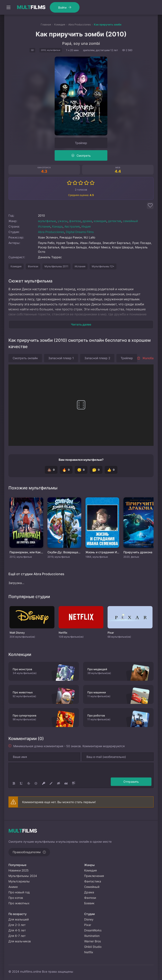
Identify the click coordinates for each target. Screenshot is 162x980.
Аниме (13, 887)
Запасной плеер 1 (61, 358)
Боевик (89, 903)
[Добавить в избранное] (150, 206)
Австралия (72, 226)
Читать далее (81, 324)
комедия (100, 221)
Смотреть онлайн (25, 358)
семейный (130, 221)
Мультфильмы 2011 (56, 266)
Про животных (19, 903)
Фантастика (93, 881)
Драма (89, 892)
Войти (62, 7)
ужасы (63, 221)
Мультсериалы (19, 881)
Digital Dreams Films (80, 232)
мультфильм (47, 221)
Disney (89, 919)
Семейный (92, 887)
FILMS (31, 7)
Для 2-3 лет (17, 925)
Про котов (16, 898)
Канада (57, 226)
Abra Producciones (51, 232)
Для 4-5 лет (17, 930)
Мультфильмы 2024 (23, 876)
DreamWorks (93, 930)
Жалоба (145, 358)
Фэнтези (33, 266)
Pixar (88, 925)
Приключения (94, 876)
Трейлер (81, 143)
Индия (86, 226)
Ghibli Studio (93, 947)
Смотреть (84, 156)
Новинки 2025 (19, 870)
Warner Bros (92, 941)
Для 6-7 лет (17, 936)
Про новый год (19, 892)
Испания (44, 226)
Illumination (92, 936)
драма (87, 221)
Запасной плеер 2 (97, 358)
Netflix (89, 952)
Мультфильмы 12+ (103, 266)
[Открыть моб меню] (8, 7)
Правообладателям (27, 852)
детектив (115, 221)
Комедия (16, 266)
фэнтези (75, 221)
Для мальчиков (20, 941)
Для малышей (19, 919)
